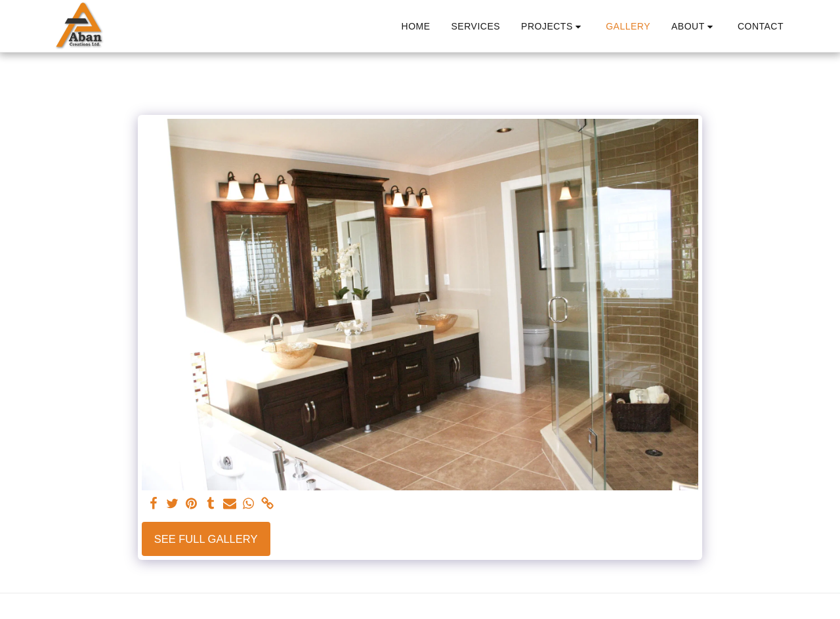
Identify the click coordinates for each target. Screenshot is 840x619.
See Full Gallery (206, 539)
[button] (553, 27)
